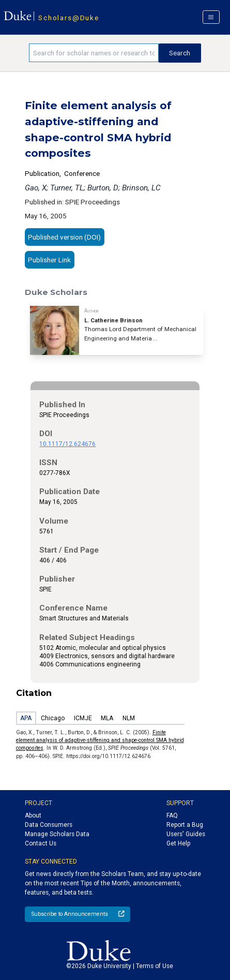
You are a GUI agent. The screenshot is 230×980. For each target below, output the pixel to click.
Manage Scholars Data (57, 834)
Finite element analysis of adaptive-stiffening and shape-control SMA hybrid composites (100, 740)
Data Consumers (49, 825)
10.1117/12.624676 (67, 444)
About (33, 815)
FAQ (172, 815)
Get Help (178, 843)
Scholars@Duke (68, 18)
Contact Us (41, 843)
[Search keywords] (94, 53)
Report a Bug (185, 825)
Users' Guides (186, 834)
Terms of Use (155, 966)
